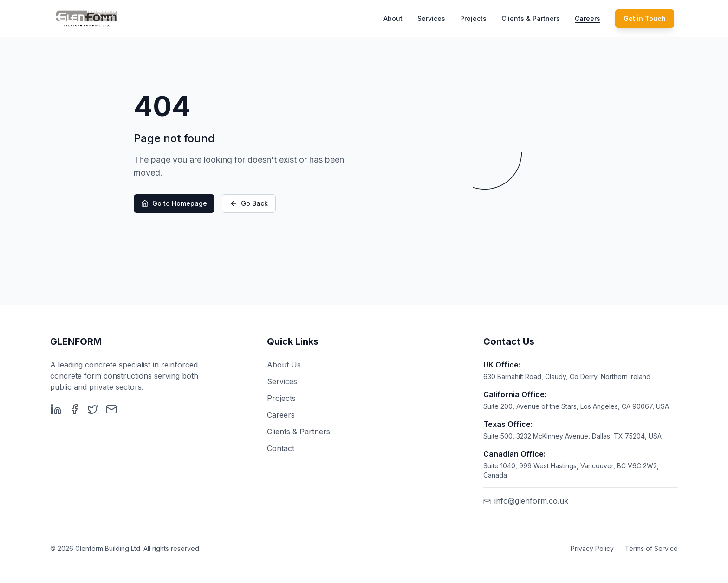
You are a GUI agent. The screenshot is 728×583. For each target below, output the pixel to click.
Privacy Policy (592, 548)
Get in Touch (645, 18)
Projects (473, 18)
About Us (284, 365)
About (393, 18)
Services (431, 18)
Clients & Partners (531, 18)
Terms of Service (651, 548)
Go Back (249, 204)
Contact (281, 448)
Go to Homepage (174, 204)
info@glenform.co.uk (526, 501)
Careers (588, 18)
